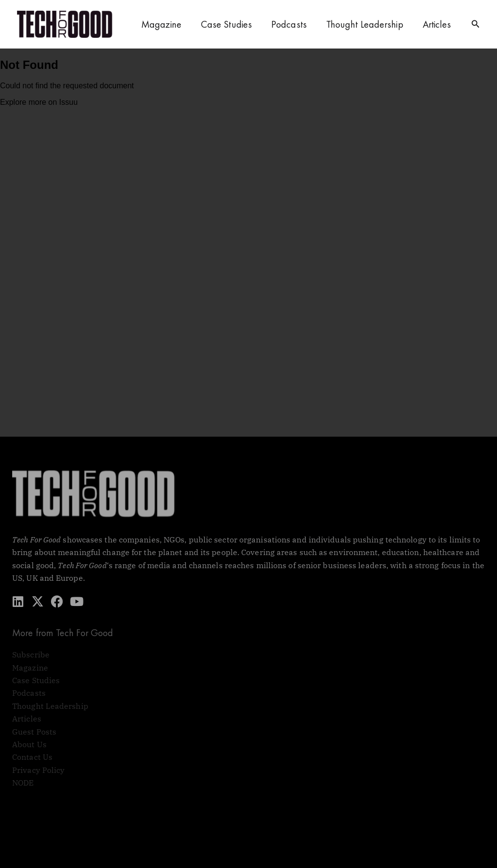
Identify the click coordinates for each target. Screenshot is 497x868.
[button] (476, 24)
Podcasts (289, 24)
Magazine (161, 24)
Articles (437, 24)
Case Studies (226, 24)
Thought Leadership (365, 24)
